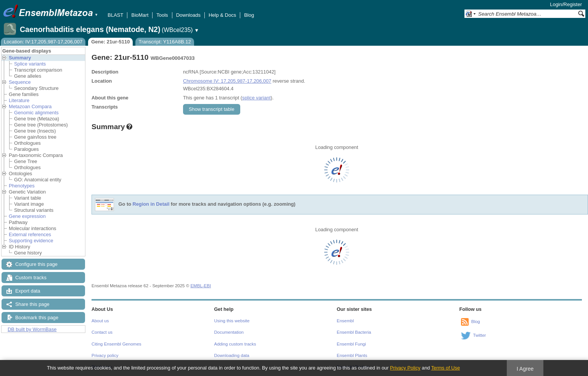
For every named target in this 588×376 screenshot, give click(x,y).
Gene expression (27, 216)
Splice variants (30, 64)
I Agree (525, 369)
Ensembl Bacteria (354, 332)
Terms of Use (446, 368)
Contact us (102, 332)
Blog (249, 15)
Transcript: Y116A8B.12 (165, 42)
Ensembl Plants (352, 355)
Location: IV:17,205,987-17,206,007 (43, 42)
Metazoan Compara (30, 106)
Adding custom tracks (235, 344)
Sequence (20, 82)
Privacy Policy (405, 368)
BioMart (140, 15)
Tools (162, 15)
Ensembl (345, 321)
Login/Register (566, 4)
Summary (20, 58)
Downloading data (232, 355)
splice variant (256, 98)
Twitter (480, 335)
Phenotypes (22, 186)
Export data (28, 291)
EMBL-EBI (201, 286)
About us (100, 321)
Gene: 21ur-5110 (110, 42)
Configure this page (36, 264)
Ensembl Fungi (351, 344)
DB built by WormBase (32, 329)
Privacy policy (105, 355)
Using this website (232, 321)
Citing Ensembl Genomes (116, 344)
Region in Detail (151, 204)
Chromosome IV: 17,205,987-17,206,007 (227, 81)
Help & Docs (222, 15)
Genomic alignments (36, 113)
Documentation (229, 332)
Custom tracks (31, 278)
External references (30, 234)
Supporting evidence (31, 241)
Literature (19, 100)
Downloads (188, 15)
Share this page (32, 304)
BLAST (115, 15)
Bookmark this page (37, 318)
